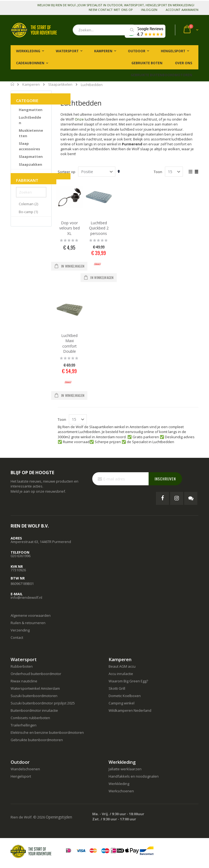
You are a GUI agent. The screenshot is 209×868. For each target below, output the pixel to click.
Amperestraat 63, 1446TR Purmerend (41, 542)
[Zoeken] (31, 192)
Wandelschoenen (25, 769)
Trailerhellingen (24, 725)
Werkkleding (119, 784)
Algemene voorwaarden (31, 615)
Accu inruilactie (121, 674)
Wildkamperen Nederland (130, 710)
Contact (17, 637)
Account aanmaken (182, 10)
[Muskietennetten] (31, 133)
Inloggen (149, 10)
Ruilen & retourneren (28, 623)
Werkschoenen (121, 791)
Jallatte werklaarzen (125, 769)
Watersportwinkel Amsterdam (35, 688)
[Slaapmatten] (31, 157)
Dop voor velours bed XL (70, 228)
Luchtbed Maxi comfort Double (69, 343)
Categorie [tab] (27, 100)
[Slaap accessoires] (31, 146)
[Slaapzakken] (30, 165)
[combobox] (105, 30)
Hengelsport (21, 776)
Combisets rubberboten (30, 718)
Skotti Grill (117, 688)
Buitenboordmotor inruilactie (34, 710)
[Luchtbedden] (31, 120)
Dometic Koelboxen (125, 696)
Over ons (183, 63)
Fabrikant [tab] (27, 180)
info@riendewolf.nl (26, 597)
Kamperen (31, 85)
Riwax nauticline (24, 681)
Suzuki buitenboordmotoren (34, 696)
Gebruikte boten (147, 63)
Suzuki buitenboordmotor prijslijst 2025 (43, 703)
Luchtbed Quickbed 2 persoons (99, 228)
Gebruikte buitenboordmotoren (161, 75)
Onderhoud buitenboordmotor (36, 674)
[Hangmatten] (31, 110)
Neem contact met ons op (111, 10)
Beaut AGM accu (122, 666)
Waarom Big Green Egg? (128, 681)
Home (13, 84)
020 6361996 (21, 556)
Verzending (20, 630)
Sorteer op (67, 172)
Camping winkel (122, 703)
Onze (79, 119)
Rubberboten (22, 666)
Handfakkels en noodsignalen (134, 776)
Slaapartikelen (60, 85)
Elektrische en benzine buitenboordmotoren (47, 732)
